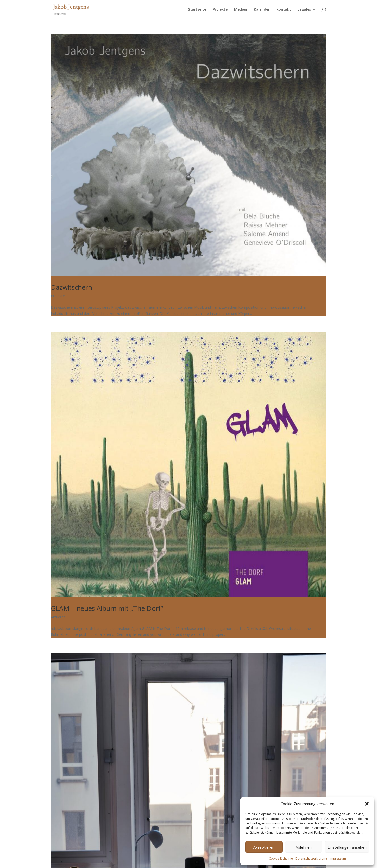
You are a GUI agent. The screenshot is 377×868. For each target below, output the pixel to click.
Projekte (220, 10)
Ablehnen (304, 847)
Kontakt (284, 10)
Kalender (262, 10)
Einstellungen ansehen (347, 847)
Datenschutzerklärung (311, 858)
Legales (304, 10)
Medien (241, 10)
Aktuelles (58, 617)
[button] (367, 804)
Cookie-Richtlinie (281, 858)
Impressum (338, 858)
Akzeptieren (264, 847)
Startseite (197, 10)
